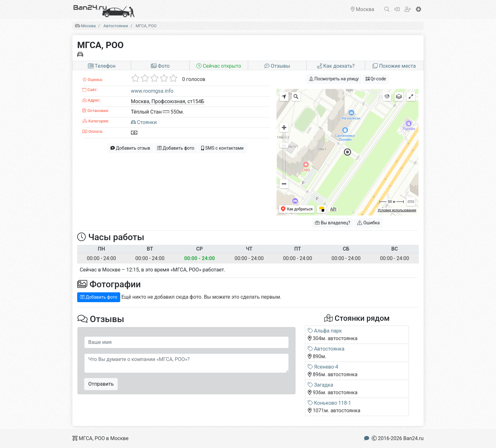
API (333, 209)
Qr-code (376, 79)
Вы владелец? (333, 223)
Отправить (101, 384)
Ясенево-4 (323, 367)
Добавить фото (176, 148)
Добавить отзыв (130, 148)
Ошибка (368, 223)
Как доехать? (336, 66)
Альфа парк (325, 331)
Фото (160, 66)
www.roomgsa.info (152, 91)
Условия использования (397, 210)
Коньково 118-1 (329, 403)
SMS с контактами (222, 148)
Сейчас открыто (219, 66)
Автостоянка (326, 349)
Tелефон (102, 66)
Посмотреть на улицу (334, 79)
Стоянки (144, 122)
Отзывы (277, 66)
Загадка (321, 385)
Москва (88, 26)
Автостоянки (116, 26)
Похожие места (394, 66)
